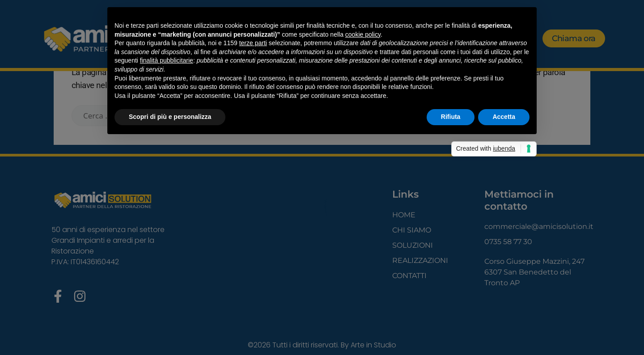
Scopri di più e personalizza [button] (170, 117)
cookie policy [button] (363, 34)
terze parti (253, 43)
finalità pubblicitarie (167, 60)
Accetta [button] (504, 117)
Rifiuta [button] (451, 117)
